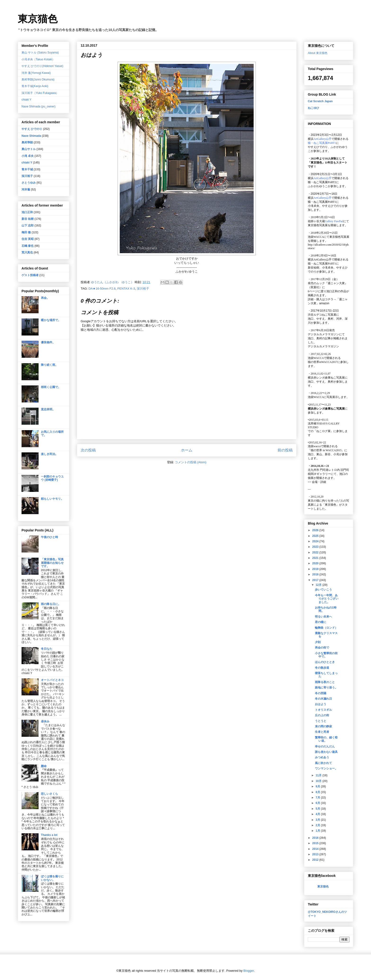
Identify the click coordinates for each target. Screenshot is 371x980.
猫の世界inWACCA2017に (324, 362)
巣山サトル (29, 149)
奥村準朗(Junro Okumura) (38, 79)
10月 (319, 781)
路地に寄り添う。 (326, 688)
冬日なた (47, 649)
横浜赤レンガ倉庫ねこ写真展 (326, 378)
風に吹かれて (323, 763)
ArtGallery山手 (322, 260)
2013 (316, 854)
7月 (318, 798)
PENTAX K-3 (126, 289)
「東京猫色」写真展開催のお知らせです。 (52, 563)
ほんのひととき (325, 662)
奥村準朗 (27, 142)
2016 (316, 838)
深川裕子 (143, 289)
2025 (316, 536)
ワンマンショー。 (326, 768)
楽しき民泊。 (49, 454)
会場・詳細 (317, 482)
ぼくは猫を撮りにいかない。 (52, 878)
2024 (316, 541)
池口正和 (27, 212)
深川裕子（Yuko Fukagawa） (40, 93)
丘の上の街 (322, 715)
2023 (316, 547)
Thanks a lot (49, 835)
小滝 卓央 (28, 156)
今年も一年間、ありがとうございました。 (327, 599)
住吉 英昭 (28, 239)
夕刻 (318, 642)
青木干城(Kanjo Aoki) (35, 86)
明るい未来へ (323, 617)
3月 (318, 820)
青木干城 (27, 169)
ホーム (187, 450)
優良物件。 (48, 342)
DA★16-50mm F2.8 (102, 289)
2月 (318, 825)
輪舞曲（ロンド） (326, 628)
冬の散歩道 (322, 668)
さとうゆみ (29, 183)
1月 (318, 831)
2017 (316, 580)
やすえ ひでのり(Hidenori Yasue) (42, 66)
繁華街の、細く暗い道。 (326, 739)
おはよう (321, 704)
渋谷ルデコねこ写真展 (322, 315)
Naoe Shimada (31, 136)
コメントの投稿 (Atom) (191, 462)
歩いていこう (323, 590)
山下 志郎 (28, 225)
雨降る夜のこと (325, 682)
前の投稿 (285, 450)
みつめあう (322, 757)
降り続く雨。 (49, 365)
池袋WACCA (316, 237)
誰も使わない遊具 (326, 752)
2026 (316, 530)
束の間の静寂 (323, 726)
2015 (316, 843)
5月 (318, 809)
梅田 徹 (26, 232)
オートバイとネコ (52, 680)
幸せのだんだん (325, 746)
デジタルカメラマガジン (323, 346)
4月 (318, 814)
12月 (319, 585)
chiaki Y (26, 100)
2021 (316, 558)
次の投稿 (88, 450)
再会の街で (322, 648)
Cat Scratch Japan (320, 101)
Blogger (249, 971)
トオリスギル (323, 710)
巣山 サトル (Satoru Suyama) (40, 53)
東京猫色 (38, 19)
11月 (319, 775)
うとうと (321, 721)
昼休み (45, 721)
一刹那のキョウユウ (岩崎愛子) (52, 478)
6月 (318, 803)
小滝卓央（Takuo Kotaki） (38, 59)
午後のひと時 (49, 537)
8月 (318, 792)
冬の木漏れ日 (323, 699)
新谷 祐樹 (28, 219)
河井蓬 (26, 190)
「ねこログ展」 (323, 431)
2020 (316, 563)
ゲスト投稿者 (30, 275)
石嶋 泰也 (28, 246)
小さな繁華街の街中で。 (326, 655)
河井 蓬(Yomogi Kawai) (36, 73)
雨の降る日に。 (51, 604)
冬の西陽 (321, 693)
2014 (316, 849)
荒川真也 (27, 252)
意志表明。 (48, 409)
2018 (316, 574)
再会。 (45, 298)
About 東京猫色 (318, 53)
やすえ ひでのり (32, 129)
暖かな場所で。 (51, 320)
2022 (316, 552)
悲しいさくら (49, 794)
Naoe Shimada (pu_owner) (38, 106)
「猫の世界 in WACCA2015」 (326, 450)
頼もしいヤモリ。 (52, 499)
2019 (316, 569)
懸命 (44, 766)
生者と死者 (322, 732)
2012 (316, 860)
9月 (318, 786)
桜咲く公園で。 (51, 387)
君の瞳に (321, 622)
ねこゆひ (314, 108)
